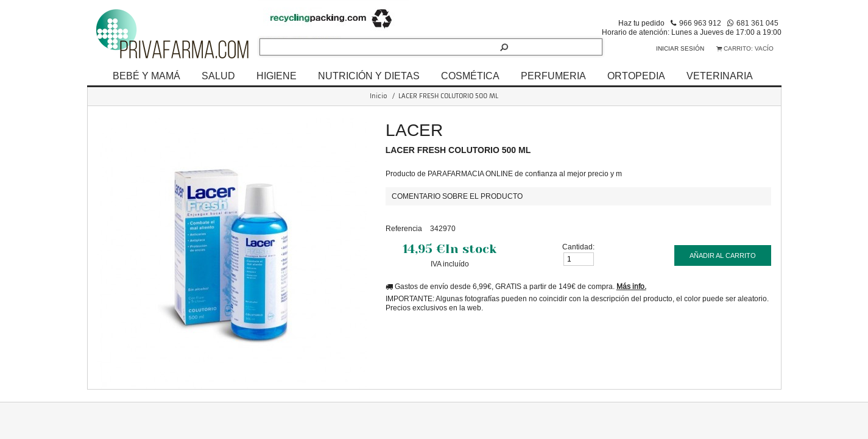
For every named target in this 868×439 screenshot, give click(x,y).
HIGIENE (277, 76)
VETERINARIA (720, 76)
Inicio (379, 96)
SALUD (218, 76)
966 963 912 (700, 23)
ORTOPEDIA (636, 76)
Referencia (404, 228)
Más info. (631, 286)
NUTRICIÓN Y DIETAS (369, 76)
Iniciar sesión (680, 48)
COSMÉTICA (470, 76)
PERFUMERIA (553, 76)
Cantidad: (578, 247)
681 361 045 (757, 23)
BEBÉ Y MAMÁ (146, 76)
